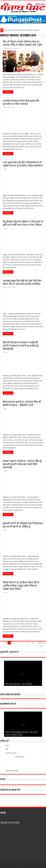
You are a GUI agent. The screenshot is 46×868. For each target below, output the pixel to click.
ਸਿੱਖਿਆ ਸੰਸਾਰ (7, 108)
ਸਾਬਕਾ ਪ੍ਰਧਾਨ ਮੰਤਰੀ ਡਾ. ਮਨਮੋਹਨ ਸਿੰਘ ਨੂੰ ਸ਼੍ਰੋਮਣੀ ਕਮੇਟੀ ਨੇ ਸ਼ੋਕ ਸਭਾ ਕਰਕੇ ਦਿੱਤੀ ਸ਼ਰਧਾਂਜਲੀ (22, 464)
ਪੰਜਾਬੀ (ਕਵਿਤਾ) (20, 757)
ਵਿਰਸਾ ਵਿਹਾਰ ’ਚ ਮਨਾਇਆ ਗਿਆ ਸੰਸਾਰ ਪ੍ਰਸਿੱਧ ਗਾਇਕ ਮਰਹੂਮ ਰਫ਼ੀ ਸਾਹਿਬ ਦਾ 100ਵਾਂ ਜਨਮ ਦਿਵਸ (21, 586)
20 (33, 643)
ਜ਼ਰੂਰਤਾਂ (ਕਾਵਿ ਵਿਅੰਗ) (12, 771)
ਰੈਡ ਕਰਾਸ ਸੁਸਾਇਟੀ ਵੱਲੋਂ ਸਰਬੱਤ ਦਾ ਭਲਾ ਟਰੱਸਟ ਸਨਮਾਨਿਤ (22, 30)
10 (28, 643)
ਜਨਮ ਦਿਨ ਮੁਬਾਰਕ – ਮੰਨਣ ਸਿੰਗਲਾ (19, 684)
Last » (42, 646)
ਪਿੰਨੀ (7, 749)
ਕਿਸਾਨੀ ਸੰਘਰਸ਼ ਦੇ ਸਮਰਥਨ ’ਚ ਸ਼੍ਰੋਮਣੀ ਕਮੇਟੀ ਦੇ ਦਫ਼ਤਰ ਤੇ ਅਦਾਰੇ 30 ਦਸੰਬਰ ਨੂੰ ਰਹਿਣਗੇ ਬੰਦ (21, 346)
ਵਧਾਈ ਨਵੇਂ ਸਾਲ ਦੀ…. (12, 753)
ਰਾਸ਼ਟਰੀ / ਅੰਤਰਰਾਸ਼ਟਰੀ (14, 48)
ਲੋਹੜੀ (7, 746)
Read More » (8, 92)
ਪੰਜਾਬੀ (5, 48)
